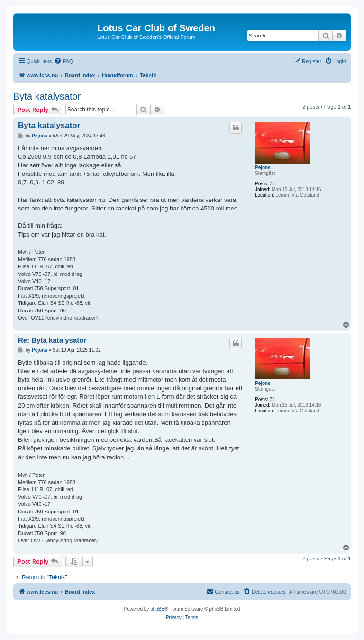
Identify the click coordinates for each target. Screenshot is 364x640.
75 (272, 184)
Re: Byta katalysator (52, 340)
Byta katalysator (47, 96)
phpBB (157, 609)
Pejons (263, 168)
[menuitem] (64, 61)
